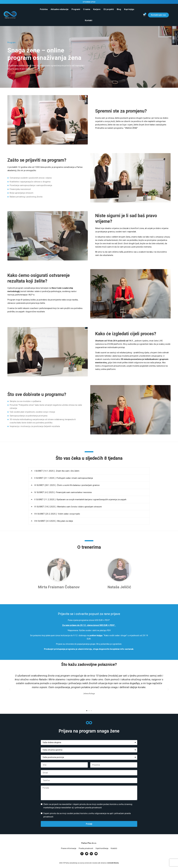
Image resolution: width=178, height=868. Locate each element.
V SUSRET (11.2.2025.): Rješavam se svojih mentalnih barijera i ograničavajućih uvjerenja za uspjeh (80, 499)
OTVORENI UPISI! (89, 2)
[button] (89, 471)
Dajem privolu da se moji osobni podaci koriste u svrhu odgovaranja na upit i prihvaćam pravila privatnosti (87, 815)
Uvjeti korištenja (102, 848)
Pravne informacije (69, 848)
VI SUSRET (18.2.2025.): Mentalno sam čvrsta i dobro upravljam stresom (68, 507)
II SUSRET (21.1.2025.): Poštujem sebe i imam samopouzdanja (64, 478)
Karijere (97, 9)
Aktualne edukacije (60, 9)
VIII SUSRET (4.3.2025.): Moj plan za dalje (54, 521)
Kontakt (89, 20)
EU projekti (109, 9)
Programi (76, 9)
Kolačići (114, 848)
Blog (119, 9)
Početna (44, 9)
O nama (87, 9)
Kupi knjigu (129, 9)
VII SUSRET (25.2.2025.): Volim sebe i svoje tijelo (57, 514)
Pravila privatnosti (86, 848)
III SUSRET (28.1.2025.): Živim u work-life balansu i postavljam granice (67, 485)
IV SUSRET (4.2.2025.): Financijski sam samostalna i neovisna (63, 492)
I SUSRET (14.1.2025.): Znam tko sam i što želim (57, 471)
